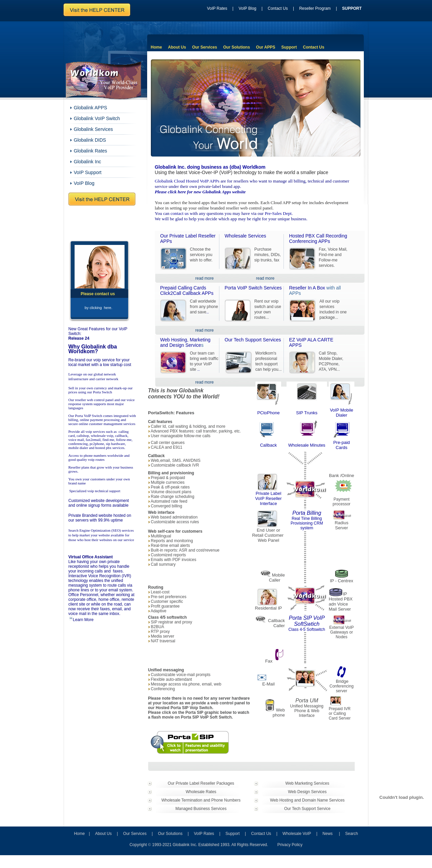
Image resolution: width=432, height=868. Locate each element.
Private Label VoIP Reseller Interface (268, 498)
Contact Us (278, 8)
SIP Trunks (307, 413)
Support (289, 47)
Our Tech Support (253, 340)
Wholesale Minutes (307, 445)
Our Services (205, 47)
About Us (177, 47)
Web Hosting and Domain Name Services (307, 800)
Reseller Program (315, 8)
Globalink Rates (91, 151)
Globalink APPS (91, 108)
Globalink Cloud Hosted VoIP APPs (187, 181)
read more (205, 278)
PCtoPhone (268, 413)
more (209, 330)
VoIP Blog (248, 8)
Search (352, 834)
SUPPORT (352, 8)
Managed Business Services (201, 809)
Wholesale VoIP (297, 834)
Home (156, 47)
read (200, 330)
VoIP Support (88, 172)
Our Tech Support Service (307, 809)
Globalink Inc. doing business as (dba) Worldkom (210, 167)
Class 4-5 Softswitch (307, 629)
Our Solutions (236, 47)
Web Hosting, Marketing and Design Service (185, 342)
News (328, 834)
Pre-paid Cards (341, 445)
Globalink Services (93, 129)
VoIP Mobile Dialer (341, 413)
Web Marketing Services (307, 783)
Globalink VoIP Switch (97, 118)
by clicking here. (99, 308)
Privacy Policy (290, 845)
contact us (180, 213)
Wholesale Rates (201, 792)
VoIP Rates (217, 8)
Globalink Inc (88, 162)
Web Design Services (307, 792)
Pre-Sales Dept (278, 213)
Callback (268, 445)
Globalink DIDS (90, 140)
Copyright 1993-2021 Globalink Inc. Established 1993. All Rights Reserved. (199, 845)
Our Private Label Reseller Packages (201, 783)
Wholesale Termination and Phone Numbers (201, 800)
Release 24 (79, 338)
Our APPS (266, 47)
